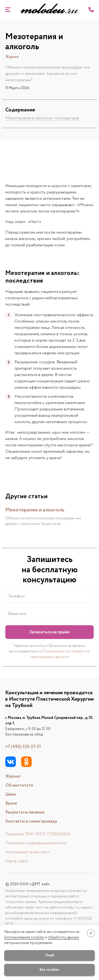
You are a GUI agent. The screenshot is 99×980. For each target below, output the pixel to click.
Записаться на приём (49, 632)
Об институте (19, 785)
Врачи (11, 803)
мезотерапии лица (32, 328)
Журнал (13, 776)
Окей (50, 955)
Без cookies (49, 970)
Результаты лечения (25, 812)
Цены (11, 794)
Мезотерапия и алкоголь (35, 510)
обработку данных (63, 937)
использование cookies (24, 937)
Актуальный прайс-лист (27, 852)
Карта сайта (17, 861)
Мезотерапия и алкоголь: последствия (42, 118)
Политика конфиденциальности (36, 843)
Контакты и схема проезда (31, 821)
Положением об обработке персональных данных (60, 654)
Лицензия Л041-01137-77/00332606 (38, 834)
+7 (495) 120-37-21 (23, 747)
